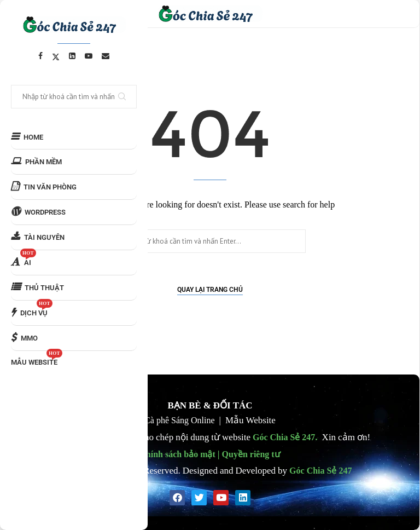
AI (24, 258)
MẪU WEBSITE (37, 359)
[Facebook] (40, 56)
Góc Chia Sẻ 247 (284, 437)
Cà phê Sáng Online (179, 420)
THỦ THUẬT (37, 287)
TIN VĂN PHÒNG (44, 186)
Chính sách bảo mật (177, 454)
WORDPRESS (38, 212)
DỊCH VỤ (32, 309)
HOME (27, 137)
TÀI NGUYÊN (38, 237)
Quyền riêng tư (251, 454)
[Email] (106, 56)
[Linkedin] (72, 56)
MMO (24, 338)
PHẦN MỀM (36, 161)
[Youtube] (89, 56)
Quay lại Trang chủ (210, 290)
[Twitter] (56, 56)
